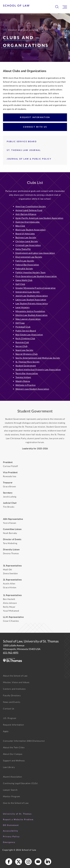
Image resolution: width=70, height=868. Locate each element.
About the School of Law (15, 676)
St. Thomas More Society (28, 362)
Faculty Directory (12, 695)
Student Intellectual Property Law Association (38, 369)
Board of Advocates (25, 234)
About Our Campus (13, 754)
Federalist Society (24, 268)
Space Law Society (24, 350)
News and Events (12, 702)
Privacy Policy (11, 836)
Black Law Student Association (31, 230)
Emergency (9, 842)
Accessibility (11, 831)
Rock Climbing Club (25, 338)
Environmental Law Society (29, 257)
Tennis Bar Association (27, 373)
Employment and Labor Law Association (35, 253)
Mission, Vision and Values (16, 682)
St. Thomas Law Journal (24, 150)
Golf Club (20, 284)
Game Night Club (24, 280)
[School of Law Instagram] (28, 862)
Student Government (26, 366)
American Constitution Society (31, 206)
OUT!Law (20, 323)
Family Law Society (25, 261)
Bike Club (20, 226)
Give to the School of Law (16, 803)
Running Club (22, 342)
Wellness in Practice (26, 385)
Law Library (9, 767)
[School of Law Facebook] (9, 862)
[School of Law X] (19, 862)
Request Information (35, 117)
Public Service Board (22, 141)
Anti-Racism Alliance (26, 214)
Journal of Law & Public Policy (29, 159)
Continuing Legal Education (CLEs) (20, 783)
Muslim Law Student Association (32, 315)
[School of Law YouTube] (38, 862)
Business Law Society (26, 237)
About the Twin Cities (14, 747)
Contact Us (9, 709)
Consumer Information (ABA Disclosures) (24, 741)
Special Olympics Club (27, 354)
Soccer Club (21, 346)
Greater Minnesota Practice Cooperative (36, 288)
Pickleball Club (23, 327)
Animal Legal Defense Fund (29, 210)
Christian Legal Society (27, 241)
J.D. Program (10, 718)
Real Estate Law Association (29, 335)
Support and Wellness (14, 761)
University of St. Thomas (17, 814)
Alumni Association (13, 777)
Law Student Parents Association (32, 303)
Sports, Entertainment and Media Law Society (38, 358)
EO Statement (11, 825)
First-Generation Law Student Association (36, 276)
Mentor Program (11, 796)
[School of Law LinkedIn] (48, 862)
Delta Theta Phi (23, 249)
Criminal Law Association (28, 245)
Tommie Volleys (23, 377)
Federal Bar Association (27, 265)
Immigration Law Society (28, 292)
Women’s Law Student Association (32, 389)
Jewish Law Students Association (32, 296)
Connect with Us (35, 127)
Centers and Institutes (14, 689)
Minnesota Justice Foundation (30, 311)
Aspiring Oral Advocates (28, 222)
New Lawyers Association (28, 319)
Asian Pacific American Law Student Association (39, 218)
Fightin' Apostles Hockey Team (31, 272)
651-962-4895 (11, 653)
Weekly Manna (23, 381)
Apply (6, 731)
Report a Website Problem (18, 819)
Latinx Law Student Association (31, 300)
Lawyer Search (10, 790)
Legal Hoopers (23, 307)
